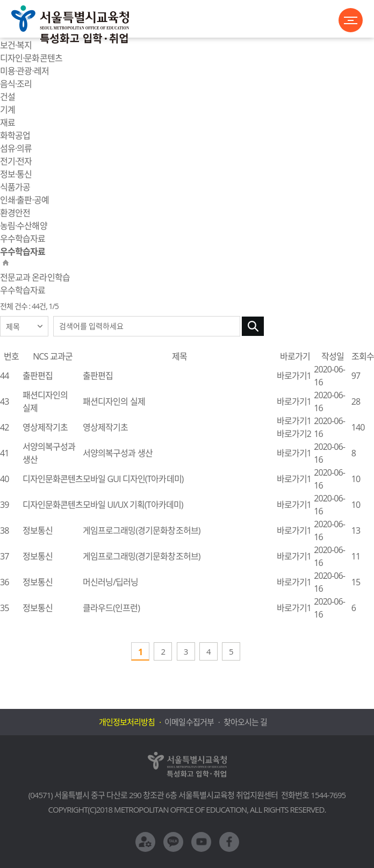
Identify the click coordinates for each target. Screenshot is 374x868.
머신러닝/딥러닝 (110, 582)
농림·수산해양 (24, 226)
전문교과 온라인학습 (35, 277)
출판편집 (98, 376)
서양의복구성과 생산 (118, 453)
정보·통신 (16, 174)
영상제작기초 (105, 427)
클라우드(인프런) (111, 608)
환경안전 (15, 213)
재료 (8, 123)
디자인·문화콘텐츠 (31, 58)
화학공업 (15, 135)
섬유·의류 (16, 148)
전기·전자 (16, 161)
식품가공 (15, 187)
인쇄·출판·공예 (24, 200)
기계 (8, 110)
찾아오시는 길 (245, 722)
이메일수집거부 (189, 722)
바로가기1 (294, 376)
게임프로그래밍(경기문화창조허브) (141, 530)
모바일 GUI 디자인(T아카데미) (133, 479)
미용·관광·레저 (24, 71)
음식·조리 (16, 84)
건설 (8, 97)
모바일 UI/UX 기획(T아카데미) (133, 505)
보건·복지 (16, 45)
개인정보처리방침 (127, 722)
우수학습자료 (23, 239)
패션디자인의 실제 (114, 401)
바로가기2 (294, 434)
